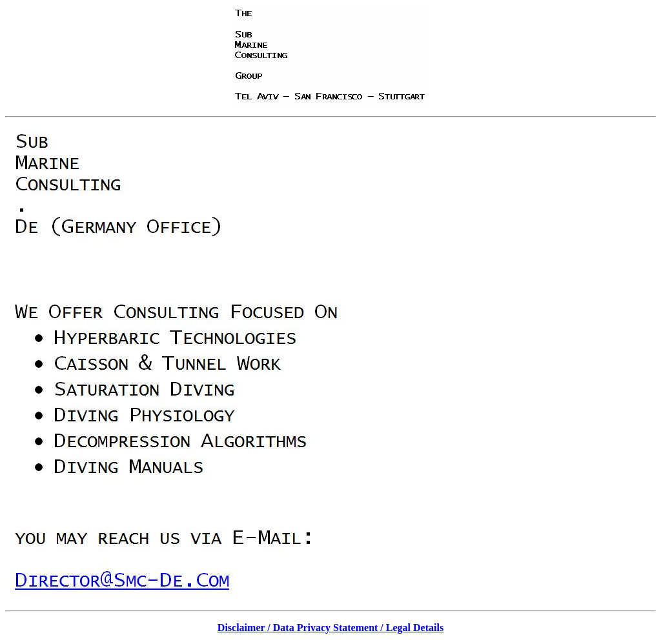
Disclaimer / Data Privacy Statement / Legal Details (330, 628)
